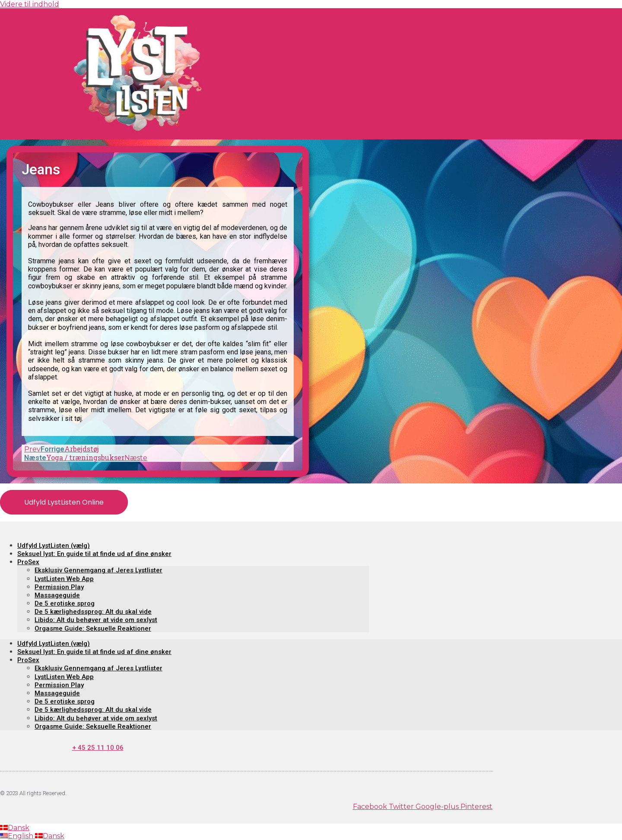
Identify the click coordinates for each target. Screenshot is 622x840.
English (17, 836)
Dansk (15, 828)
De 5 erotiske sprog (65, 603)
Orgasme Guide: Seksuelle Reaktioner (93, 628)
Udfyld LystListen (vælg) (54, 546)
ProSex (28, 562)
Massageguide (57, 595)
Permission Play (59, 587)
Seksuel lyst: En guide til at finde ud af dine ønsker (94, 554)
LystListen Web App (64, 579)
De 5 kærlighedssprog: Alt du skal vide (93, 612)
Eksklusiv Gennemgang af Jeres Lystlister (98, 570)
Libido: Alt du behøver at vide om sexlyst (96, 620)
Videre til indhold (30, 4)
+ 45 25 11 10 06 (98, 748)
